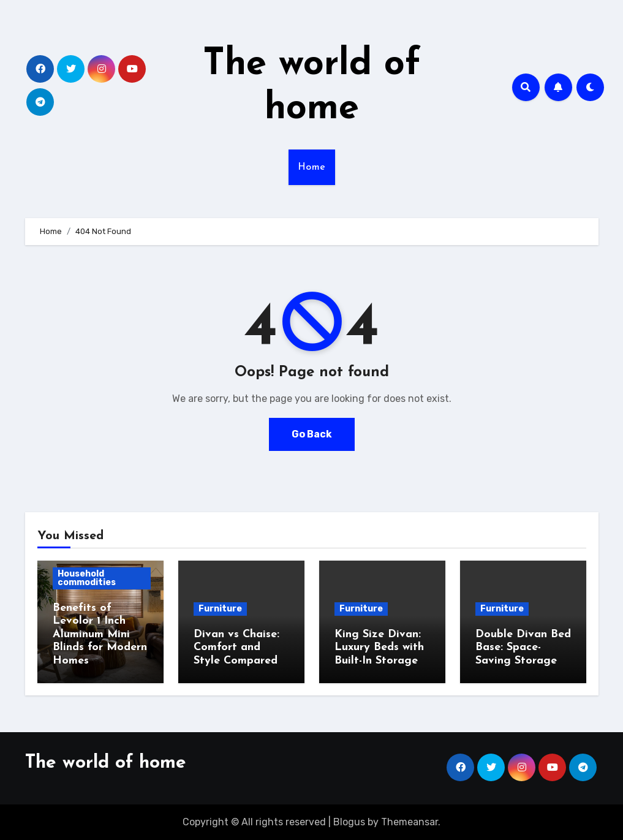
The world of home (106, 763)
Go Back (312, 434)
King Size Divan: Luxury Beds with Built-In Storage (379, 648)
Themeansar (410, 822)
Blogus (349, 822)
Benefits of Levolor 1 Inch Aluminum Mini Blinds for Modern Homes (100, 634)
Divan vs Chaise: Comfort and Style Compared (236, 648)
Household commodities (87, 578)
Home (312, 167)
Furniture (220, 609)
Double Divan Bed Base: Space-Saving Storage (523, 648)
